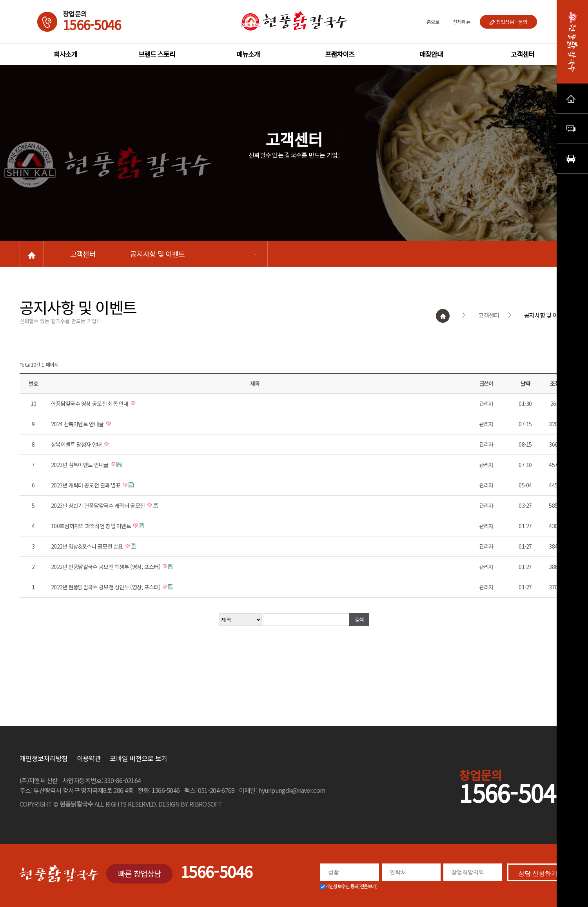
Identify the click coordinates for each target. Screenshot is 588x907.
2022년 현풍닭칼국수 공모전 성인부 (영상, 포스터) (129, 587)
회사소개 (65, 54)
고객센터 (523, 54)
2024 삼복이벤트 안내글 (101, 424)
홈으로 (433, 22)
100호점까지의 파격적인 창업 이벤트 (115, 526)
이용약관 (89, 758)
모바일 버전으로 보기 (138, 758)
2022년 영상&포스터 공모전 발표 (111, 546)
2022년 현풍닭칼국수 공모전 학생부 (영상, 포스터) (129, 567)
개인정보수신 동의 (349, 886)
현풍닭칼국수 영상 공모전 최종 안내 (113, 404)
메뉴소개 (248, 54)
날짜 (549, 384)
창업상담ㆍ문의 (508, 22)
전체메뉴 (462, 22)
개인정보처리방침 (44, 758)
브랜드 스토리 (157, 54)
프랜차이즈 (340, 54)
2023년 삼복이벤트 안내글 (103, 465)
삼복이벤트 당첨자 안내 (100, 444)
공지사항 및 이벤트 (176, 254)
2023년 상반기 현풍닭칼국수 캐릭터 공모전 (122, 505)
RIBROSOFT (206, 804)
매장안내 (431, 54)
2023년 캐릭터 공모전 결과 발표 (110, 485)
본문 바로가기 (0, 0)
